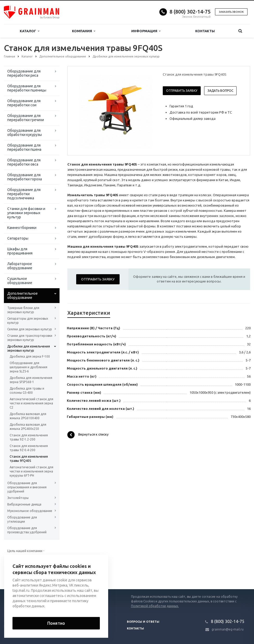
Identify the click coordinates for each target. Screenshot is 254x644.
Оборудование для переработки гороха (25, 177)
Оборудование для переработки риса (24, 73)
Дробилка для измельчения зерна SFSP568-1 (31, 380)
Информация (146, 31)
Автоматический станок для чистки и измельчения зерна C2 (31, 403)
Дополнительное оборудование (22, 295)
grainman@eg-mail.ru (228, 629)
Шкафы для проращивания (20, 251)
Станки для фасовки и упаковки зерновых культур (26, 213)
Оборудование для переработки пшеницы (27, 88)
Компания (84, 31)
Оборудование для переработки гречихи (26, 118)
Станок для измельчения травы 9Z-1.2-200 (29, 437)
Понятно (56, 623)
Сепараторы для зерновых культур (28, 321)
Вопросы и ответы (143, 622)
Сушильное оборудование (20, 281)
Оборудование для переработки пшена (24, 147)
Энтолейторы (18, 498)
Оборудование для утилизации (22, 519)
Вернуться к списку (88, 435)
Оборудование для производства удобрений (27, 530)
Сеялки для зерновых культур (30, 329)
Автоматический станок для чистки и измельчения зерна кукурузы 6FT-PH (31, 471)
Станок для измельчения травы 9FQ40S (29, 459)
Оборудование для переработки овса (24, 162)
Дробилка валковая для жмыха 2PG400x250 (28, 427)
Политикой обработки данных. (155, 606)
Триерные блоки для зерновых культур (23, 310)
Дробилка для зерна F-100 (30, 356)
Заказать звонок (231, 12)
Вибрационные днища (24, 504)
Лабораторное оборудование (20, 266)
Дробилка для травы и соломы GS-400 (27, 390)
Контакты (205, 31)
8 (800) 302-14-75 (190, 12)
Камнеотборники (22, 228)
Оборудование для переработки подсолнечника (24, 194)
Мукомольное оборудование (30, 511)
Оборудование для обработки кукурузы (25, 133)
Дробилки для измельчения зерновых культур (29, 348)
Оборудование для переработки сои (24, 103)
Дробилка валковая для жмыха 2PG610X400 (28, 416)
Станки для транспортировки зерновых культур (30, 338)
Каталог (30, 31)
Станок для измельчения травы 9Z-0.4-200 (29, 448)
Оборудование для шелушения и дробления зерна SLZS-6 (28, 367)
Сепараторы (18, 238)
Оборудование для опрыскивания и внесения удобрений (27, 487)
